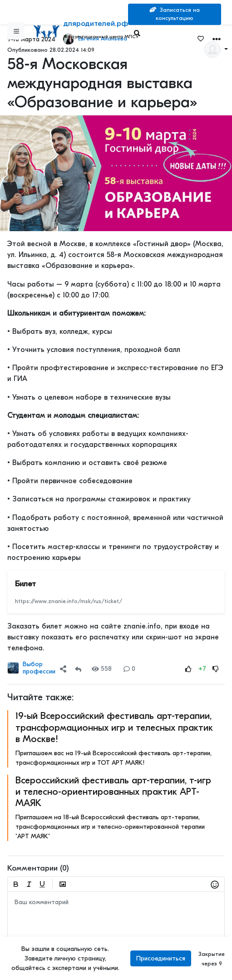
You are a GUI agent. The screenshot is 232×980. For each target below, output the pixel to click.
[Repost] (78, 669)
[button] (65, 669)
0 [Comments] (129, 669)
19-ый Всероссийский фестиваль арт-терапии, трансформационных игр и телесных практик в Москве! (114, 727)
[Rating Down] (216, 669)
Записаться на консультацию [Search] (175, 14)
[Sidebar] (16, 31)
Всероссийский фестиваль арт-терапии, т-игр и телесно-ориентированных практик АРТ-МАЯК (113, 792)
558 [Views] (102, 669)
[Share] (63, 669)
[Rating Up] (188, 669)
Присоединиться (161, 958)
